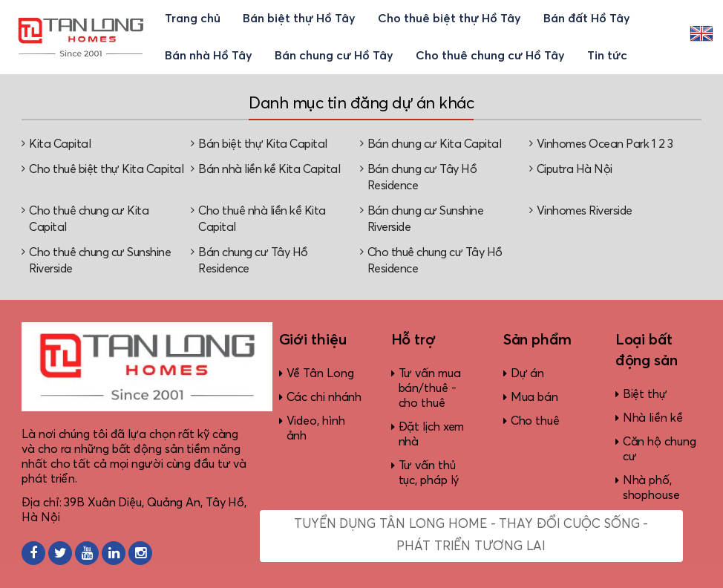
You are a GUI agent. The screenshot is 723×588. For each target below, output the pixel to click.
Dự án (528, 373)
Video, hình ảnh (316, 428)
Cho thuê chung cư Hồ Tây (490, 56)
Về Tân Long (320, 373)
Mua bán (534, 397)
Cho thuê (535, 421)
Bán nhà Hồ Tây (209, 56)
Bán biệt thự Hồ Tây (299, 19)
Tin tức (607, 56)
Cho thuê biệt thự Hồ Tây (449, 19)
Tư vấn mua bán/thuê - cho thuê (430, 388)
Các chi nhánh (324, 397)
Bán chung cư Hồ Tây (334, 56)
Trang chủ (193, 19)
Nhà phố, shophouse (651, 488)
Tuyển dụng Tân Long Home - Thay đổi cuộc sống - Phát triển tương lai (471, 536)
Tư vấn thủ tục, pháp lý (429, 473)
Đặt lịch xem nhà (432, 434)
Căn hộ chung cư (660, 449)
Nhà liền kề (653, 418)
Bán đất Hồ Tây (587, 19)
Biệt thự (645, 394)
